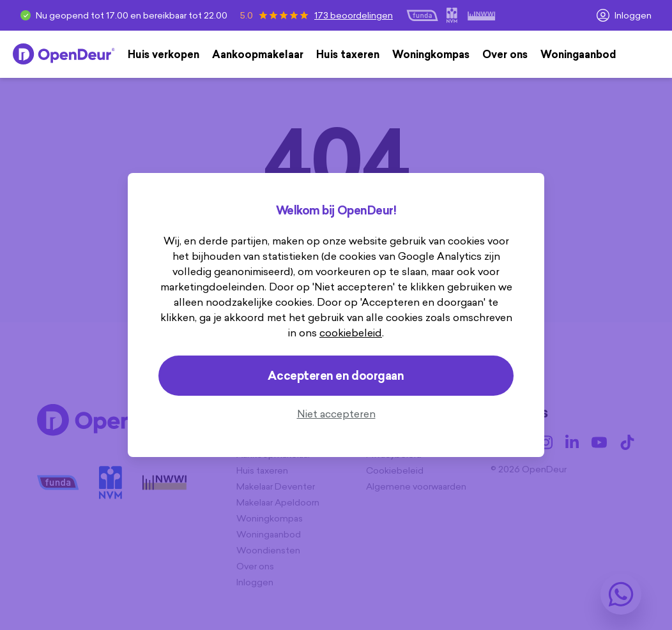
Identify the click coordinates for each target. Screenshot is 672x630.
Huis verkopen (164, 54)
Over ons (505, 54)
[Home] (64, 54)
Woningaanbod (578, 54)
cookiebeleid (351, 333)
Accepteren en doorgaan (336, 376)
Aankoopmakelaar (258, 54)
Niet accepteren (336, 414)
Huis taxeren (348, 54)
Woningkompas (431, 54)
